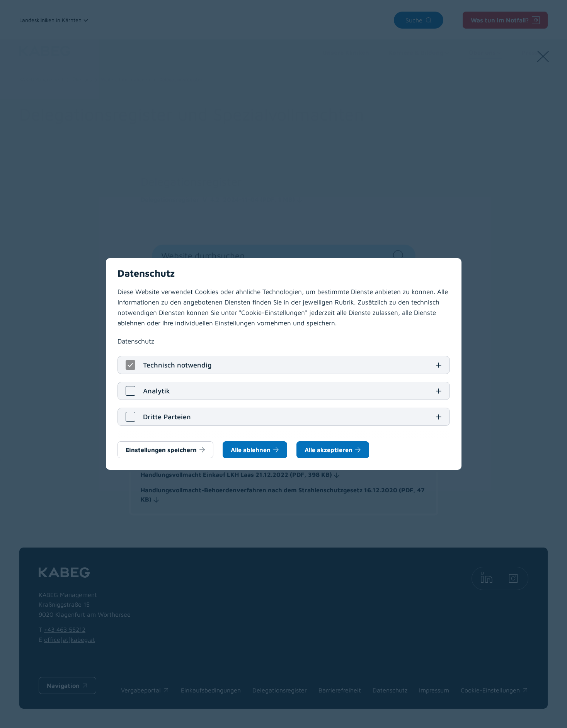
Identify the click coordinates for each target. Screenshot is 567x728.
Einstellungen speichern (161, 450)
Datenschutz (136, 341)
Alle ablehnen (251, 450)
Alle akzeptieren (329, 450)
